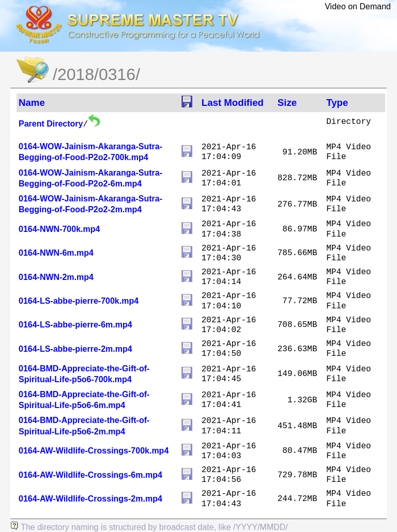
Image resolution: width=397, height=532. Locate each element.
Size (287, 103)
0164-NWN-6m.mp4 (56, 253)
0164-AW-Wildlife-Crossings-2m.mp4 (90, 499)
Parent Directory (51, 124)
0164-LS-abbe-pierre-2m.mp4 (75, 349)
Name (32, 103)
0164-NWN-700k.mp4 (59, 229)
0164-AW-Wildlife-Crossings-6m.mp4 (90, 475)
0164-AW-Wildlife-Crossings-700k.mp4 (94, 451)
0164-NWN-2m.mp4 (56, 277)
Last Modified (233, 103)
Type (337, 103)
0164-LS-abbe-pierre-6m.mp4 (75, 325)
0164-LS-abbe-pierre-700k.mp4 (79, 301)
